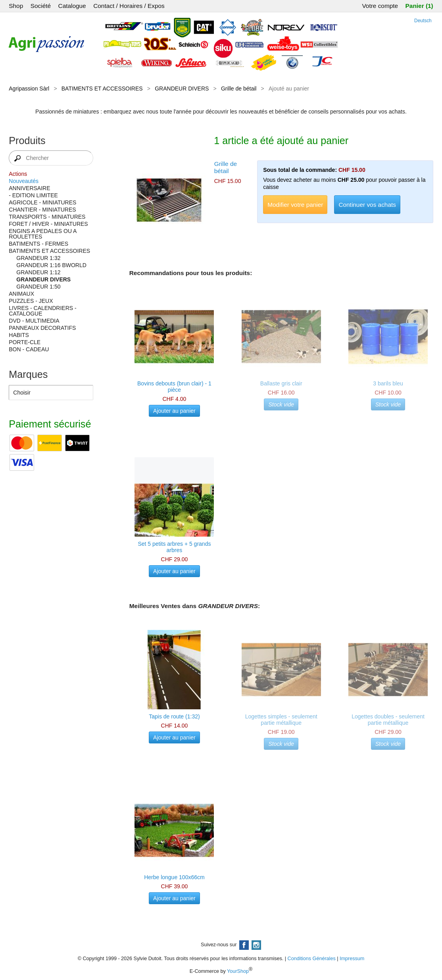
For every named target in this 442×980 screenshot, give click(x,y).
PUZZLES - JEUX (31, 301)
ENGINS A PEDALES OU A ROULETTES (42, 234)
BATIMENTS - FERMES (38, 244)
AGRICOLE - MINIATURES (42, 202)
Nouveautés (24, 181)
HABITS (19, 335)
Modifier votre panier (295, 205)
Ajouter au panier (174, 411)
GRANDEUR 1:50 (38, 287)
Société (41, 6)
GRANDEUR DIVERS (182, 89)
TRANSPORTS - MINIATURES (47, 217)
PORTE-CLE (25, 342)
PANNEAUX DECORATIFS (42, 328)
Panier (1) (419, 6)
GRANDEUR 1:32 (38, 258)
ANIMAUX (21, 294)
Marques (28, 374)
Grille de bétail (239, 89)
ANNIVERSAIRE (29, 188)
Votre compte (380, 6)
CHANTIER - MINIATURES (42, 210)
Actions (18, 174)
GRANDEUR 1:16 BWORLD (51, 265)
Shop (16, 6)
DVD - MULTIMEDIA (34, 321)
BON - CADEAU (29, 349)
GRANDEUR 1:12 (38, 272)
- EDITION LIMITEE (33, 195)
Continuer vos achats (367, 205)
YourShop (238, 971)
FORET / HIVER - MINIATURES (48, 224)
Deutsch (423, 21)
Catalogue (72, 6)
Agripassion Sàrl (29, 89)
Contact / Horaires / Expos (129, 6)
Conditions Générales (312, 959)
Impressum (352, 959)
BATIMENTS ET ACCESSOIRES (102, 89)
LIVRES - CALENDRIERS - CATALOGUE (42, 311)
